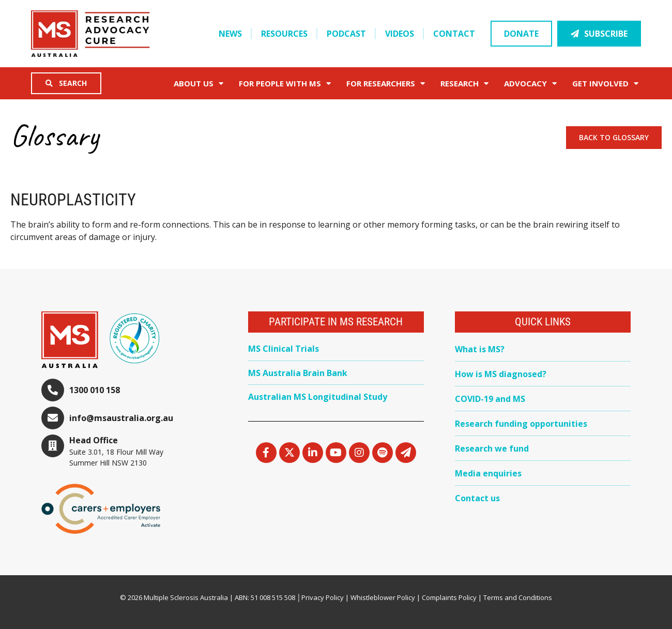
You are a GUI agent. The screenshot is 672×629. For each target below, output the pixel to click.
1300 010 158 (95, 390)
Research (464, 84)
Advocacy (530, 84)
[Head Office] (53, 446)
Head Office (94, 440)
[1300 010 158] (53, 390)
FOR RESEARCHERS (386, 84)
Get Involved (605, 84)
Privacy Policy (323, 597)
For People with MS (285, 84)
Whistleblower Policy (383, 597)
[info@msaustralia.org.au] (53, 418)
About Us (198, 84)
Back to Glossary (614, 137)
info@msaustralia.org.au (121, 418)
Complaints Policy (449, 597)
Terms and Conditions (518, 597)
